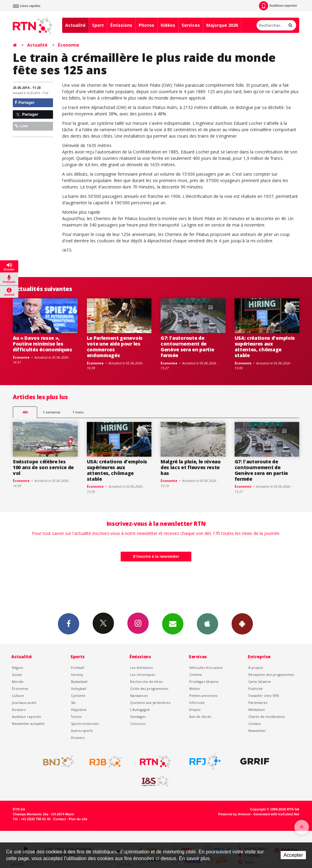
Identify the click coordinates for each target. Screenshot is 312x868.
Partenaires (258, 703)
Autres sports (82, 731)
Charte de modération (267, 717)
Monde (18, 682)
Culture (18, 696)
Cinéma (195, 675)
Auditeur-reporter (278, 6)
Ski (73, 703)
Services (191, 25)
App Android (242, 624)
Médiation (257, 710)
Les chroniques (143, 675)
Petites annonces (203, 696)
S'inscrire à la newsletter (156, 556)
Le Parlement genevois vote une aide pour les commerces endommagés (115, 347)
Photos (146, 25)
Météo (195, 689)
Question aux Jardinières (150, 703)
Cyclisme (78, 696)
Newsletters (173, 624)
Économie (69, 45)
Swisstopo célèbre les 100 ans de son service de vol (43, 467)
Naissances (139, 696)
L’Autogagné (140, 710)
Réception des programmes (271, 675)
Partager (25, 102)
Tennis (76, 717)
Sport (98, 25)
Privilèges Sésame (204, 682)
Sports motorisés (85, 724)
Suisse (17, 675)
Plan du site (78, 819)
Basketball (79, 682)
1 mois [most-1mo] (78, 412)
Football (78, 668)
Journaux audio (24, 703)
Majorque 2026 (222, 25)
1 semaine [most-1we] (51, 412)
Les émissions (141, 668)
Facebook (69, 624)
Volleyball (79, 689)
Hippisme (79, 710)
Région (18, 668)
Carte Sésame (260, 682)
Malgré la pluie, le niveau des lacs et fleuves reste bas (191, 467)
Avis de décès (200, 717)
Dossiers (19, 710)
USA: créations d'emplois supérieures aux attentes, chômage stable (265, 347)
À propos (256, 668)
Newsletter (257, 731)
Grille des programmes (149, 689)
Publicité (255, 689)
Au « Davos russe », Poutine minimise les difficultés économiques (43, 344)
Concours (138, 724)
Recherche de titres (146, 682)
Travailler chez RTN (264, 696)
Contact (255, 724)
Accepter (293, 855)
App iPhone (207, 624)
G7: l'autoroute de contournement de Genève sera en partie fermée (187, 347)
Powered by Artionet (234, 814)
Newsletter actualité (28, 724)
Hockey (77, 675)
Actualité (75, 25)
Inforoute (197, 703)
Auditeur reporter (27, 717)
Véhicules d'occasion (206, 668)
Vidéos (168, 25)
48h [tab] (25, 412)
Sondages (138, 717)
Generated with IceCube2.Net (276, 814)
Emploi (195, 710)
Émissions (121, 25)
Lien (21, 126)
